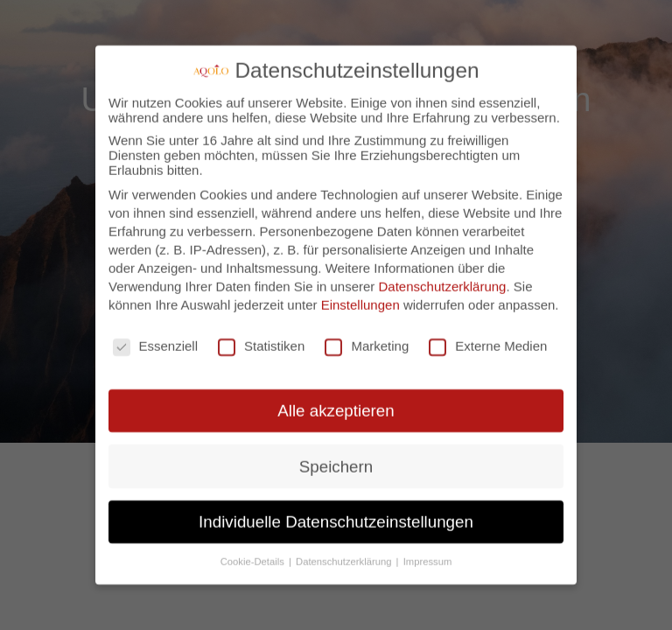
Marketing (367, 337)
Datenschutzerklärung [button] (345, 553)
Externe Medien (488, 337)
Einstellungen (360, 296)
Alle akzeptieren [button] (336, 402)
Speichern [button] (336, 457)
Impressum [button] (428, 553)
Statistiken (261, 337)
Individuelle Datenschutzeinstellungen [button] (336, 513)
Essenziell (156, 337)
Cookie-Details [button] (254, 553)
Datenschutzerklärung (443, 278)
